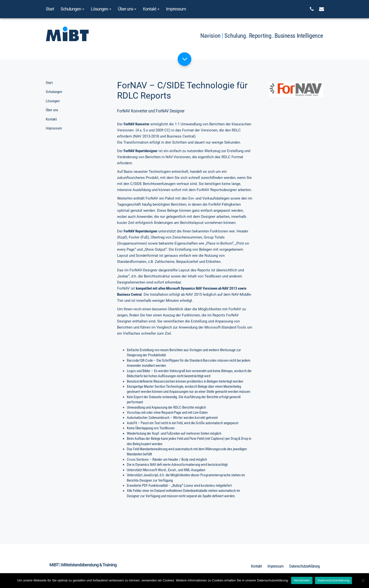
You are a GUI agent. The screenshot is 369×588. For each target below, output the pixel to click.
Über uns (127, 9)
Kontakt (151, 9)
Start (50, 9)
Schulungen (72, 9)
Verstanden (302, 580)
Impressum (176, 9)
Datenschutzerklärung (304, 566)
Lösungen (101, 9)
